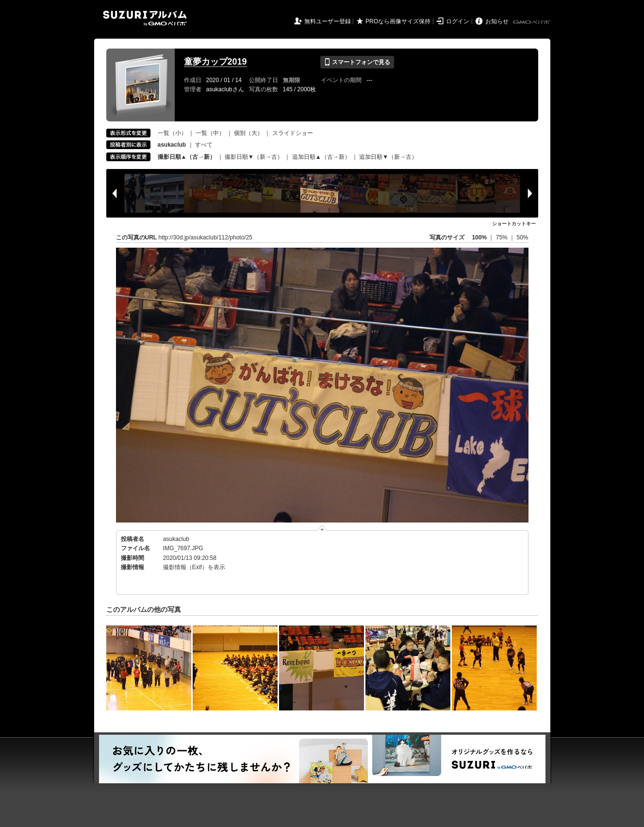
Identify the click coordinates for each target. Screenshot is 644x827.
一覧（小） (172, 133)
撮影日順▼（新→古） (254, 157)
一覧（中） (210, 133)
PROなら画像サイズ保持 (398, 21)
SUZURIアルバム (145, 18)
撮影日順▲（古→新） (187, 157)
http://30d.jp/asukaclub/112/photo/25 (206, 237)
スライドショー (293, 133)
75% (503, 237)
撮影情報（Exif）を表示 (194, 567)
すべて (204, 145)
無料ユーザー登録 (328, 21)
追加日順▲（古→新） (321, 157)
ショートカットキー (514, 224)
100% (479, 237)
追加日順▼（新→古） (388, 157)
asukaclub (176, 539)
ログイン (458, 21)
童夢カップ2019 (215, 62)
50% (522, 237)
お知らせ (497, 21)
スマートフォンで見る (357, 62)
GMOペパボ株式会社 (532, 22)
